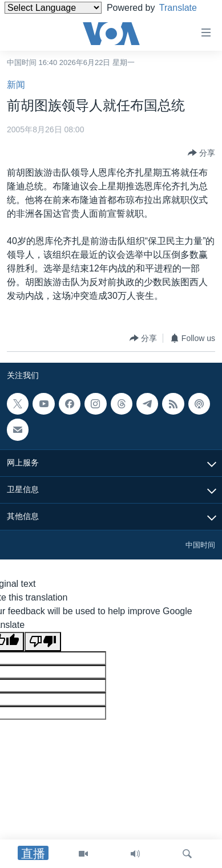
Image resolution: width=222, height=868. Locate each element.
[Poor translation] (43, 642)
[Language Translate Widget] (53, 8)
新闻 (16, 85)
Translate (187, 8)
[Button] (201, 153)
